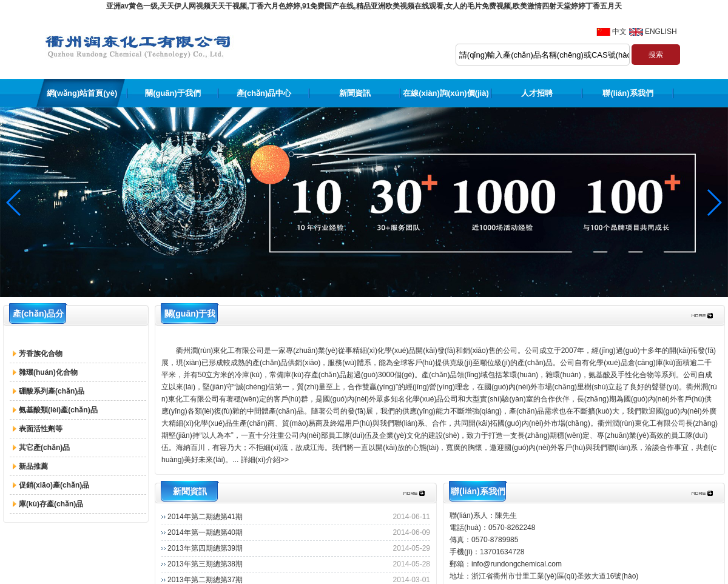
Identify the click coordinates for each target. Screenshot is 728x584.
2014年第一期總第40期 (205, 532)
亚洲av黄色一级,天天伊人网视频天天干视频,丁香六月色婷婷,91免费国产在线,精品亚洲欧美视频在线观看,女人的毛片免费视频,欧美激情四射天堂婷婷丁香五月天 (364, 6)
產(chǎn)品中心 (264, 93)
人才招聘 (537, 93)
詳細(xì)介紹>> (265, 460)
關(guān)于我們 (173, 93)
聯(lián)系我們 (628, 93)
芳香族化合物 (41, 354)
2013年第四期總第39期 (205, 548)
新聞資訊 (355, 93)
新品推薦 (33, 466)
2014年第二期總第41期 (205, 517)
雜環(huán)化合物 (48, 372)
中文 (619, 32)
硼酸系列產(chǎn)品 (52, 391)
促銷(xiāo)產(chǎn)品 (54, 485)
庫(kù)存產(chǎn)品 (51, 504)
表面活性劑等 (41, 429)
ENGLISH (661, 32)
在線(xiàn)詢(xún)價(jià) (446, 93)
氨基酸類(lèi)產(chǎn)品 (58, 410)
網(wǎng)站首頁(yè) (82, 93)
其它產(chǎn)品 (44, 448)
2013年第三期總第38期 (205, 564)
